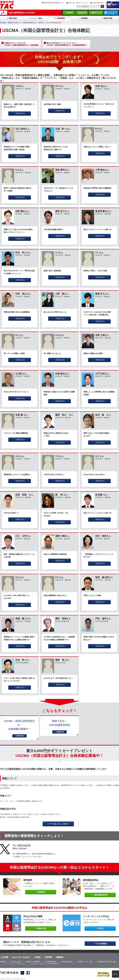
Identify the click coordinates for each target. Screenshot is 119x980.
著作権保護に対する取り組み (107, 962)
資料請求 (70, 13)
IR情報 (37, 957)
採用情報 (49, 957)
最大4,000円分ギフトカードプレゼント (67, 44)
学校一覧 (71, 3)
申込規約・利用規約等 (33, 962)
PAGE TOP (115, 974)
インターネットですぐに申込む (112, 13)
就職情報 (59, 957)
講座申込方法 (97, 13)
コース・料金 (37, 18)
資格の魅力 (13, 18)
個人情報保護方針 (51, 962)
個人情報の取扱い (67, 962)
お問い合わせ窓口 (98, 3)
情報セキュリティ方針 (85, 962)
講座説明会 (83, 13)
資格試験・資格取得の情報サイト (11, 23)
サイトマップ (83, 3)
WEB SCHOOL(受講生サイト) (54, 3)
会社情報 (5, 957)
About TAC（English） (22, 957)
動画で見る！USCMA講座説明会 (59, 723)
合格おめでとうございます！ (22, 44)
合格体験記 (61, 18)
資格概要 (84, 18)
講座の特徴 (108, 18)
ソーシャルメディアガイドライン (15, 964)
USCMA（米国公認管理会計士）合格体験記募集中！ (19, 725)
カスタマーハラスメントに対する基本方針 (45, 964)
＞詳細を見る (20, 113)
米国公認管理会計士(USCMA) (22, 13)
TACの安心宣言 (16, 962)
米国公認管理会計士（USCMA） (34, 23)
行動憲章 (3, 962)
